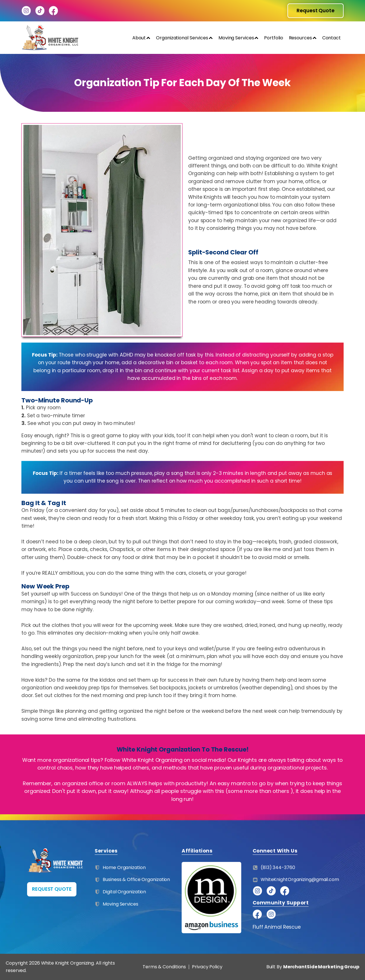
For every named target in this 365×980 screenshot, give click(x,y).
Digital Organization (124, 892)
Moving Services (239, 38)
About (141, 38)
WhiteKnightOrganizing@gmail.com (300, 879)
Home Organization (124, 867)
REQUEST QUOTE (52, 889)
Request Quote (316, 11)
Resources (303, 38)
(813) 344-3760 (278, 867)
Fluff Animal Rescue (277, 927)
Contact (331, 38)
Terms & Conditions (164, 967)
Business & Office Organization (136, 879)
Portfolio (273, 38)
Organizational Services (184, 38)
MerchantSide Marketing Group (321, 967)
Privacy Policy (207, 967)
